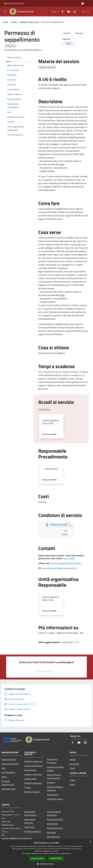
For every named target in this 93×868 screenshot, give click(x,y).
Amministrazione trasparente (54, 813)
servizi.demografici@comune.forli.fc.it (66, 563)
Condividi (68, 33)
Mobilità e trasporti (32, 792)
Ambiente (51, 782)
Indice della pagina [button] (14, 57)
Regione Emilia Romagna (14, 3)
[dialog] (46, 854)
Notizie (73, 759)
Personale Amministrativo (8, 783)
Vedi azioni (81, 33)
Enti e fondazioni (8, 772)
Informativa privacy (55, 828)
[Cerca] (88, 12)
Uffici (4, 768)
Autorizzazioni (53, 795)
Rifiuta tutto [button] (56, 858)
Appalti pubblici (31, 779)
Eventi (72, 784)
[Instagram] (74, 12)
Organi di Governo (9, 759)
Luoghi (73, 780)
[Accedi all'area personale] (83, 4)
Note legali (51, 832)
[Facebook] (62, 12)
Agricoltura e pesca (55, 799)
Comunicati (74, 764)
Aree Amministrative (10, 764)
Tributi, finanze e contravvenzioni (54, 776)
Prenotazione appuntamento (30, 813)
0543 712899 (69, 558)
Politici (4, 777)
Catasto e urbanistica (33, 783)
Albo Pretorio (52, 824)
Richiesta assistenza (33, 831)
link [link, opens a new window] (70, 853)
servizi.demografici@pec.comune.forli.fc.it (60, 568)
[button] (46, 864)
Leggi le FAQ (29, 827)
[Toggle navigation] (5, 11)
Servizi (14, 22)
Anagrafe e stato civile (29, 22)
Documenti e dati (8, 789)
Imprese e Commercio (33, 774)
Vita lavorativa (30, 770)
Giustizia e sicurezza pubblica (55, 769)
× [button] (90, 842)
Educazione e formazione (52, 761)
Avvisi (72, 768)
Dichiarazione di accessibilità (54, 838)
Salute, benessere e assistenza (55, 788)
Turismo (27, 787)
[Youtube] (68, 12)
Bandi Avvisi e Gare (55, 819)
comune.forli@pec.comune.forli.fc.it (17, 838)
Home (5, 22)
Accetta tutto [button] (37, 859)
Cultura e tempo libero (33, 766)
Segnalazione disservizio (30, 821)
